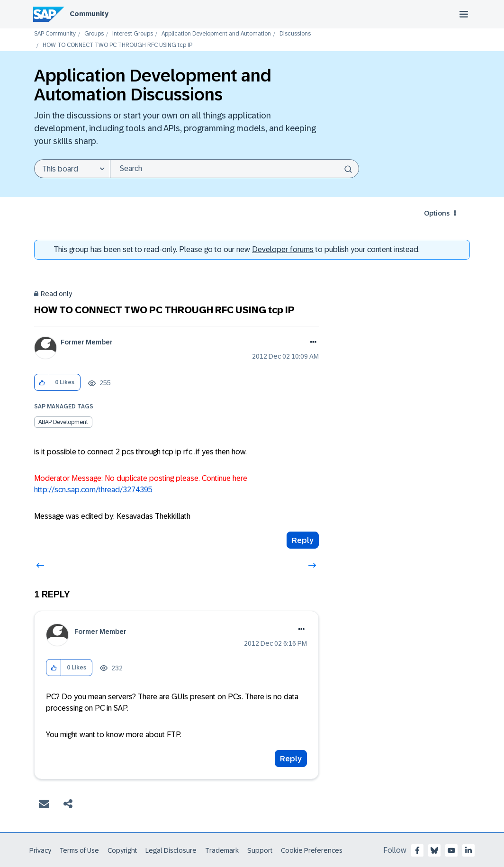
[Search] (234, 169)
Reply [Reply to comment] (291, 759)
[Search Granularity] (72, 169)
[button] (42, 383)
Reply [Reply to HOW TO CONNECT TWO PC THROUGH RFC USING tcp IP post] (303, 540)
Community (89, 14)
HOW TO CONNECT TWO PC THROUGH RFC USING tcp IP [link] (117, 45)
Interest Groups (133, 34)
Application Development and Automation (216, 34)
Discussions (295, 34)
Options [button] (437, 213)
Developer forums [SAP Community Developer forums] (283, 249)
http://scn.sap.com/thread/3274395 (93, 490)
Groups (94, 34)
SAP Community (55, 34)
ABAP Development (63, 422)
